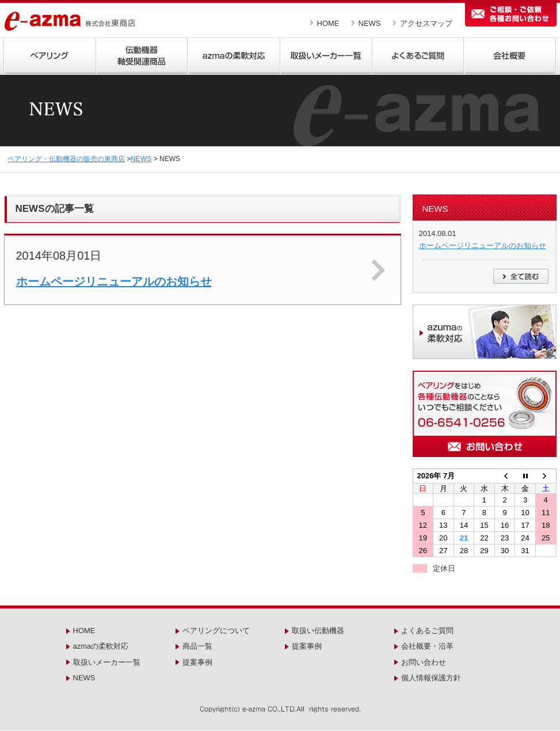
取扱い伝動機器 (318, 631)
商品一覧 (197, 646)
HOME (328, 23)
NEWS (370, 23)
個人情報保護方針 (431, 678)
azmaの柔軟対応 (101, 646)
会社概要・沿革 (427, 646)
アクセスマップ (426, 23)
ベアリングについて (216, 631)
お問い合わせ (424, 662)
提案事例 (197, 662)
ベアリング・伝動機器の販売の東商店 (66, 159)
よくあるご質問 (427, 631)
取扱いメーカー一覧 (107, 662)
